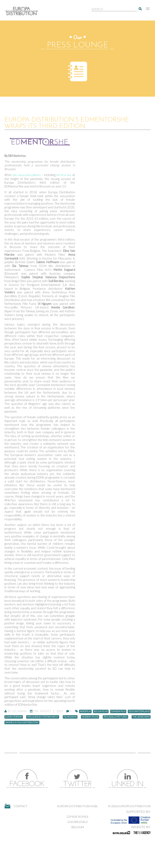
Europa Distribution (24, 13)
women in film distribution (22, 722)
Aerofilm (85, 711)
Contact (21, 806)
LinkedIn (128, 779)
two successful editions (27, 175)
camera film (118, 711)
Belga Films (101, 711)
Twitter (77, 779)
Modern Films (90, 717)
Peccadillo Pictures (115, 717)
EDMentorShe (14, 717)
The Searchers (141, 717)
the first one (64, 175)
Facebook (27, 779)
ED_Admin (19, 711)
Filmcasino (70, 717)
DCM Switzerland (139, 711)
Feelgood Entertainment (43, 717)
